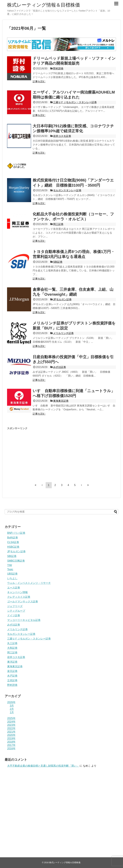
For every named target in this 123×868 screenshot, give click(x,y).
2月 (12, 709)
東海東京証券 (61, 401)
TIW (10, 565)
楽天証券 (12, 671)
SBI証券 (58, 262)
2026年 (11, 702)
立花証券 (12, 680)
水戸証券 (12, 676)
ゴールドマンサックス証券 (23, 602)
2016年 (11, 748)
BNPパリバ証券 (16, 533)
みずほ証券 (60, 367)
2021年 (11, 732)
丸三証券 (12, 643)
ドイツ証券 (14, 615)
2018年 (11, 742)
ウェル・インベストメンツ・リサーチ (29, 583)
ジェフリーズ (15, 606)
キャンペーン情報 (17, 592)
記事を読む (39, 81)
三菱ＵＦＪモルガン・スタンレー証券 (75, 102)
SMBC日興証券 (16, 561)
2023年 (11, 725)
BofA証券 (13, 538)
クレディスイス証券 (19, 597)
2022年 (11, 728)
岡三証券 (58, 224)
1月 (12, 712)
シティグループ (16, 611)
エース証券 (14, 588)
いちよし (12, 578)
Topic (10, 569)
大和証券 (12, 648)
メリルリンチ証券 (63, 333)
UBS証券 (12, 574)
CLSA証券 (13, 542)
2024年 (11, 722)
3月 (12, 706)
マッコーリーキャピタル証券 (24, 620)
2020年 (11, 735)
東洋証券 (12, 662)
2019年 (11, 738)
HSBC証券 (13, 547)
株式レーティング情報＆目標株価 (43, 5)
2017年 (11, 745)
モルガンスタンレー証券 (67, 190)
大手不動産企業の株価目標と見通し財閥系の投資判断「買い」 (43, 766)
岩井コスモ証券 (62, 136)
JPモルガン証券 (62, 299)
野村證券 (58, 69)
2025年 (11, 718)
